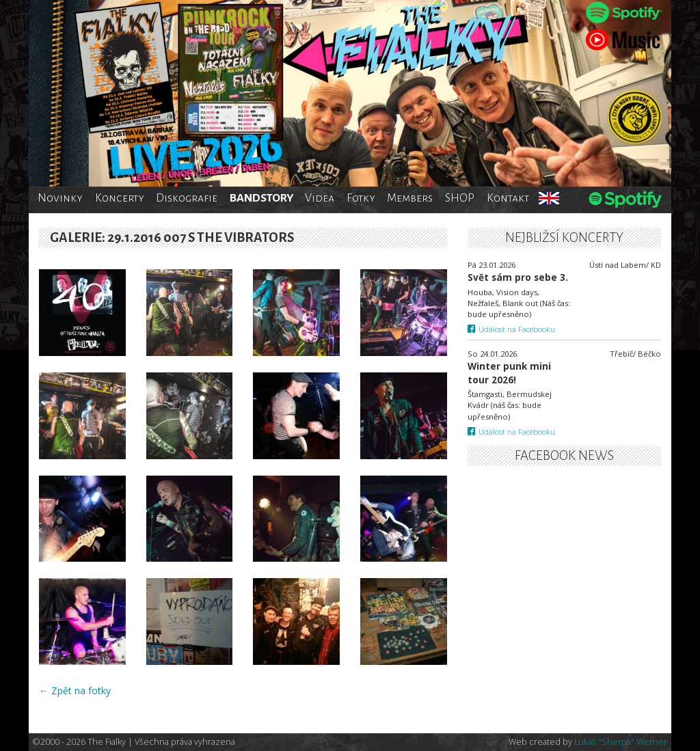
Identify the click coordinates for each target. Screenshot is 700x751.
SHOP (460, 198)
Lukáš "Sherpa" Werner (621, 742)
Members (410, 198)
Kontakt (508, 198)
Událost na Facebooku (512, 329)
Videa (320, 198)
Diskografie (187, 198)
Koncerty (120, 198)
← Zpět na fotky (75, 691)
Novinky (60, 198)
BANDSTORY (261, 198)
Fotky (361, 198)
